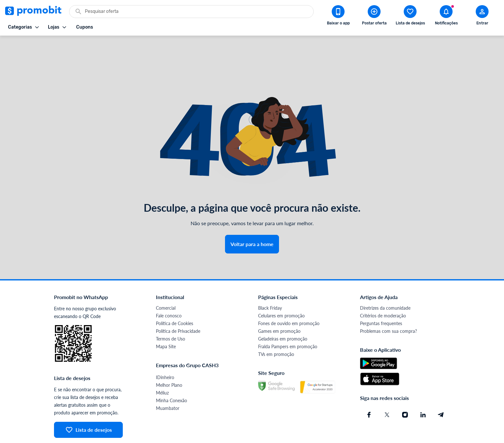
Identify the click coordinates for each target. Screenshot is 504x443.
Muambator (168, 385)
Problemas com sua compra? (388, 308)
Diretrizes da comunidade (385, 285)
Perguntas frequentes (381, 300)
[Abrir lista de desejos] (410, 16)
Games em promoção (279, 308)
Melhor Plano (169, 362)
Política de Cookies (175, 300)
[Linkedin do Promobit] (423, 392)
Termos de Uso (171, 316)
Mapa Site (166, 323)
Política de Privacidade (178, 308)
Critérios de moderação (383, 292)
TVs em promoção (276, 331)
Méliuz (162, 370)
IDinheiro (165, 354)
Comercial (166, 285)
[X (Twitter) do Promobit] (387, 392)
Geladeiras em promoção (283, 316)
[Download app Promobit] (338, 16)
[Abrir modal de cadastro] (482, 16)
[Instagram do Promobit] (405, 392)
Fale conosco (169, 292)
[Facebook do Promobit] (369, 392)
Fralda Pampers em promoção (288, 323)
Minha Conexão (171, 377)
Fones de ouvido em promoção (289, 300)
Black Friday (270, 285)
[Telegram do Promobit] (441, 392)
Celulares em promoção (281, 292)
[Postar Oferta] (374, 16)
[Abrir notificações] (446, 16)
